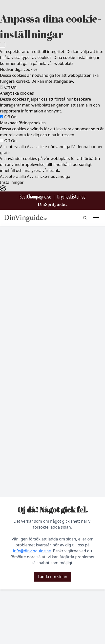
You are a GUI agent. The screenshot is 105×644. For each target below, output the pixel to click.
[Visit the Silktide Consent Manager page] (52, 188)
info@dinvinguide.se (32, 551)
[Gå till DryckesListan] (71, 197)
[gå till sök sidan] (85, 218)
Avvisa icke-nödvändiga (49, 147)
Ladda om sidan (52, 577)
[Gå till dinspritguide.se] (53, 205)
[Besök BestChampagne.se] (35, 197)
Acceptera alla (13, 147)
